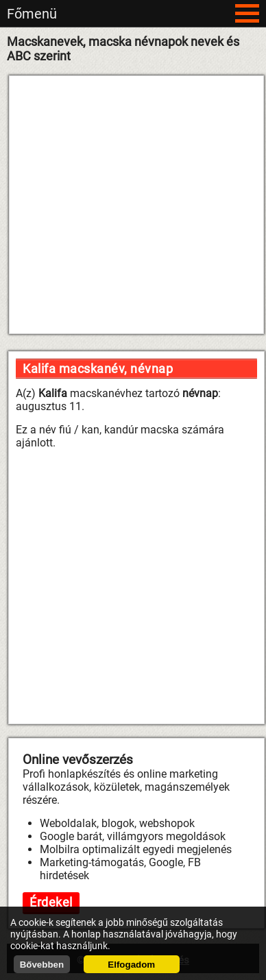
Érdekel (51, 902)
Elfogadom (131, 965)
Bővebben (42, 965)
